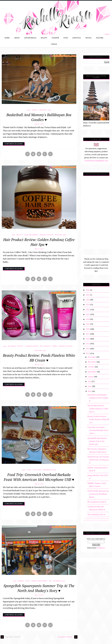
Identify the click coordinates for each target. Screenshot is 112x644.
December (92, 357)
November (92, 362)
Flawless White (32, 347)
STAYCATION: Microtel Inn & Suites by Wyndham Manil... (98, 494)
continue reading (14, 144)
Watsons (59, 235)
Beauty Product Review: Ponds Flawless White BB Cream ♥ (39, 358)
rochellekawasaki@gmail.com (96, 161)
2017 (88, 334)
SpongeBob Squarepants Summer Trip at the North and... (97, 441)
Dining (21, 582)
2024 (88, 300)
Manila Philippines (39, 582)
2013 (88, 353)
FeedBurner (101, 548)
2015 (88, 344)
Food (29, 471)
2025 (88, 295)
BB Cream (12, 347)
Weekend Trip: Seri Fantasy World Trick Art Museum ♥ (98, 460)
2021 (88, 314)
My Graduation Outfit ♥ (97, 502)
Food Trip (37, 471)
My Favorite (45, 347)
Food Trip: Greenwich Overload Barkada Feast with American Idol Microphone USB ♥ (39, 478)
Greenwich (47, 471)
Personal (43, 110)
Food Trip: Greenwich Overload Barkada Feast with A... (98, 430)
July (90, 381)
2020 (88, 319)
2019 (88, 324)
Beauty (20, 235)
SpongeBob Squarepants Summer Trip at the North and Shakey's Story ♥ (39, 590)
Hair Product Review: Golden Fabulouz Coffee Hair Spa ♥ (39, 242)
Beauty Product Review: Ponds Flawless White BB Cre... (98, 419)
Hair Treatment (31, 235)
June (90, 386)
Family (35, 110)
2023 (88, 304)
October (91, 367)
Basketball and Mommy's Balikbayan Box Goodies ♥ (39, 117)
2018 (88, 329)
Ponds (55, 347)
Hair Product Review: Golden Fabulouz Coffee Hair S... (98, 409)
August (91, 377)
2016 (88, 339)
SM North (57, 582)
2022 (88, 309)
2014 (88, 349)
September (92, 372)
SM (50, 582)
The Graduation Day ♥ (96, 514)
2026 (88, 290)
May (90, 391)
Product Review (46, 235)
